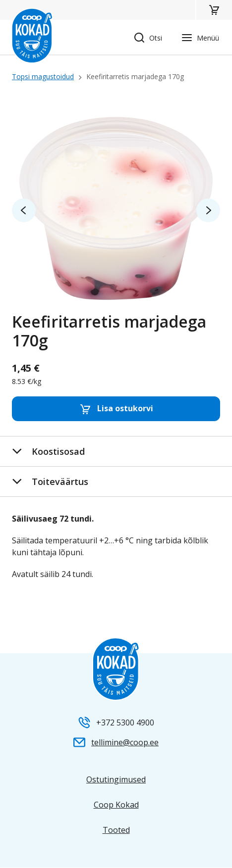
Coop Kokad (116, 805)
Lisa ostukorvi (116, 409)
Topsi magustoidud (43, 76)
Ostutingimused (116, 779)
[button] (214, 10)
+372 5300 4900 (125, 723)
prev (24, 210)
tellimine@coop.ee (125, 742)
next (208, 210)
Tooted (116, 830)
